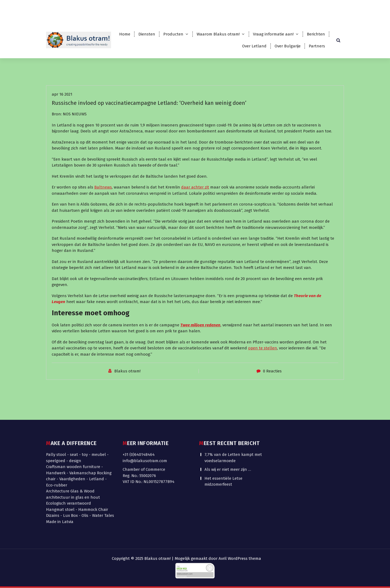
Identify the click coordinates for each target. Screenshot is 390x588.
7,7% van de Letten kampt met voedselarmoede (233, 424)
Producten (173, 34)
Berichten (316, 34)
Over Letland (254, 46)
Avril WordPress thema (240, 558)
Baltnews (103, 197)
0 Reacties (272, 381)
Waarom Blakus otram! (218, 34)
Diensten (147, 34)
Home (125, 34)
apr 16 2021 (62, 105)
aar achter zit (196, 197)
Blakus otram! (127, 381)
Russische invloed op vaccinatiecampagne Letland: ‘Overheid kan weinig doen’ (149, 113)
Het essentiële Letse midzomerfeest (223, 448)
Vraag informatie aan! (273, 34)
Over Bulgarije (288, 46)
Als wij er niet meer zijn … (228, 436)
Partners (317, 46)
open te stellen (263, 358)
